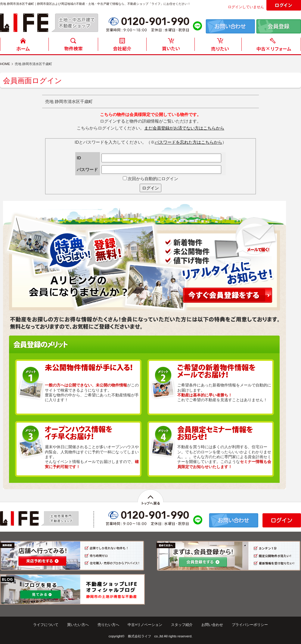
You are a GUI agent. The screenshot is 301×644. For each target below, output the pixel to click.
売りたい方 (219, 46)
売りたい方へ (108, 625)
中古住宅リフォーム (272, 46)
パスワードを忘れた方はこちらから (188, 142)
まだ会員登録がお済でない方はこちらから (184, 128)
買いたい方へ (78, 625)
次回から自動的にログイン (151, 179)
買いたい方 (171, 46)
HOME (24, 46)
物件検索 (73, 46)
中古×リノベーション (145, 625)
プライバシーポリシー (250, 625)
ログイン (150, 188)
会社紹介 (122, 46)
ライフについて (46, 625)
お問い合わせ (212, 625)
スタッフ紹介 (182, 625)
